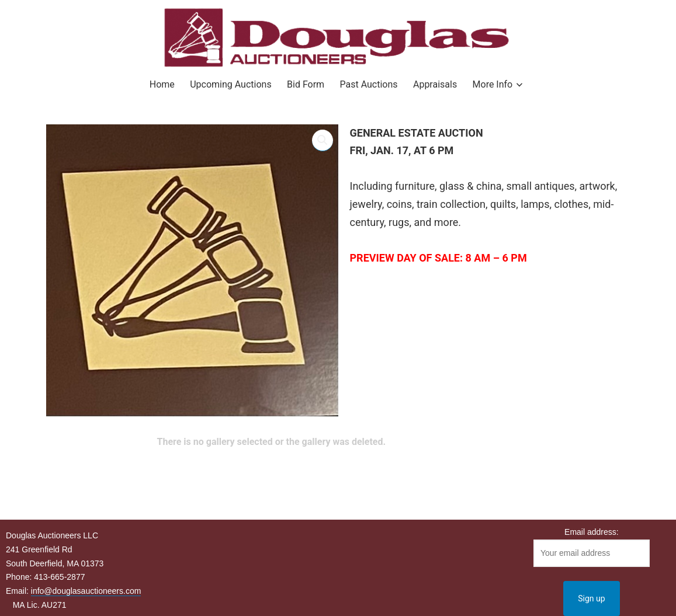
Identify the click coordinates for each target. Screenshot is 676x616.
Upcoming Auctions (230, 84)
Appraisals (435, 84)
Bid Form (306, 84)
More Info (493, 84)
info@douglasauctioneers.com (86, 591)
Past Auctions (369, 84)
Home (162, 84)
